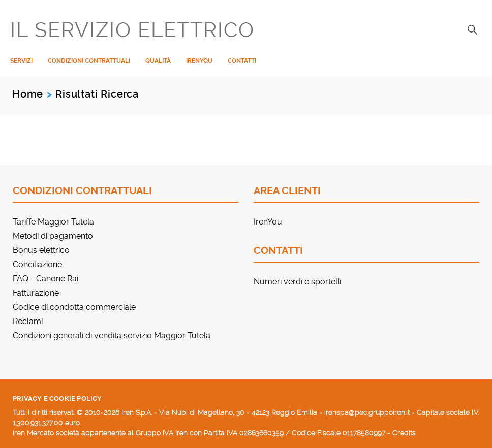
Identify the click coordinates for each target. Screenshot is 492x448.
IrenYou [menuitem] (199, 61)
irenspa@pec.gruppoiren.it (367, 412)
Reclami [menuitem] (28, 321)
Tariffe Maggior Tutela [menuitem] (53, 222)
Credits (404, 433)
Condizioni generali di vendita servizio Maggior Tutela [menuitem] (112, 335)
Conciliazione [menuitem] (37, 264)
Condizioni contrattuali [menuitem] (89, 61)
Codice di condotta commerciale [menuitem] (74, 307)
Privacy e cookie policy (57, 398)
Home (28, 94)
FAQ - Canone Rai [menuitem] (45, 279)
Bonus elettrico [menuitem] (41, 250)
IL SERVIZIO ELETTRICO (132, 30)
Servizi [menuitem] (21, 61)
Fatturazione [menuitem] (36, 293)
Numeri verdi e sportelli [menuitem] (297, 282)
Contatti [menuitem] (242, 61)
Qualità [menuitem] (158, 61)
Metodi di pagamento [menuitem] (53, 236)
